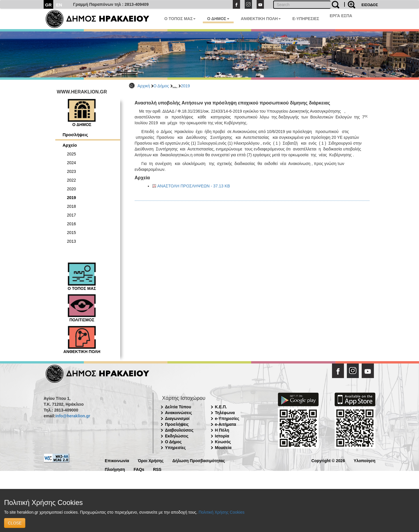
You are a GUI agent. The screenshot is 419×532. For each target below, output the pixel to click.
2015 (71, 233)
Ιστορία (222, 436)
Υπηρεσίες (175, 448)
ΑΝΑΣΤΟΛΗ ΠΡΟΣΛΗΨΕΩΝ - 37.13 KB (194, 186)
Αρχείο (70, 145)
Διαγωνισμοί (177, 418)
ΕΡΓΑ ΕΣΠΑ (341, 16)
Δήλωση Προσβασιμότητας (199, 460)
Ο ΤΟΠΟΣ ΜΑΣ (180, 19)
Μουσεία (223, 448)
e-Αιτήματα (226, 424)
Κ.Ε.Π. (221, 407)
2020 (71, 189)
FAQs (139, 469)
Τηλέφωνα (225, 413)
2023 (71, 171)
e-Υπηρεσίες (227, 418)
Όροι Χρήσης (151, 460)
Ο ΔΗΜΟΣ (218, 19)
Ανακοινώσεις (179, 413)
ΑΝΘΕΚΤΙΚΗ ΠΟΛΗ (261, 19)
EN (59, 5)
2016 (71, 224)
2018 (71, 206)
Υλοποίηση (364, 460)
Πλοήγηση (115, 469)
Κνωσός (223, 442)
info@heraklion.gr (73, 416)
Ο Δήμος (161, 86)
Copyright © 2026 (328, 460)
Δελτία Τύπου (178, 407)
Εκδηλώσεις (177, 436)
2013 (71, 241)
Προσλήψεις (75, 135)
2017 (71, 215)
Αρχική (144, 86)
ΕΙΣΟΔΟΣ (370, 5)
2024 (71, 163)
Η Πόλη (222, 430)
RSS (157, 469)
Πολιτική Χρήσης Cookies (221, 512)
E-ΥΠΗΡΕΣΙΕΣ (306, 19)
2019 (185, 86)
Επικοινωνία (117, 460)
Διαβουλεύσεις (179, 430)
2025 (71, 154)
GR (48, 5)
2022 (71, 180)
